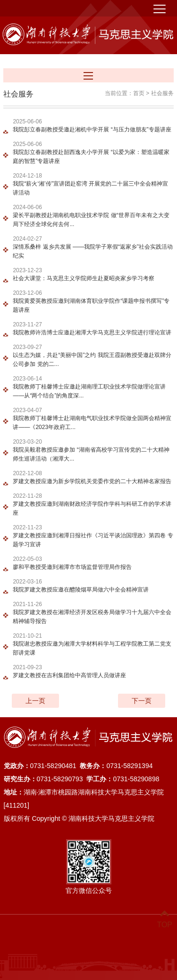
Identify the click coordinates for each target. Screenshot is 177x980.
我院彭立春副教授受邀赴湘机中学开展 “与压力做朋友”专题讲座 (92, 129)
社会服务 (162, 93)
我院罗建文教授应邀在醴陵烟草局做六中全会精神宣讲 (81, 589)
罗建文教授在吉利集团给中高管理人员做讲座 (69, 675)
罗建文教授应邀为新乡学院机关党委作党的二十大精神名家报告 (92, 481)
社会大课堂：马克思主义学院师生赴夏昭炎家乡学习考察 (84, 278)
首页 (139, 93)
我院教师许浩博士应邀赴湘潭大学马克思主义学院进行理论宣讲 (92, 332)
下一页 (142, 700)
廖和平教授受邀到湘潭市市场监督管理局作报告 (72, 567)
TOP (164, 919)
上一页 (35, 700)
